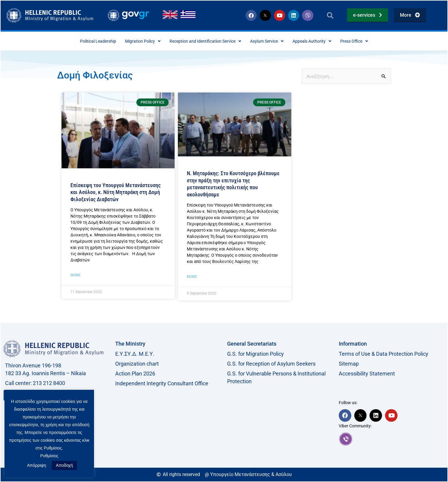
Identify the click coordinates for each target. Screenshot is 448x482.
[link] (392, 440)
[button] (330, 15)
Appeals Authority (324, 41)
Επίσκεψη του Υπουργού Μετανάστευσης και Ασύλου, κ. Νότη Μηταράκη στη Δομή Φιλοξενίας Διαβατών (116, 193)
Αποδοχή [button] (64, 465)
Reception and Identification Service (204, 41)
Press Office (371, 41)
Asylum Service (274, 41)
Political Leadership (83, 41)
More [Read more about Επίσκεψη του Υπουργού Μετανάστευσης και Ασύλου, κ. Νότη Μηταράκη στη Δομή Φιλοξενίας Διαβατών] (76, 276)
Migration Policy (133, 41)
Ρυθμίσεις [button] (49, 456)
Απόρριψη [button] (37, 465)
